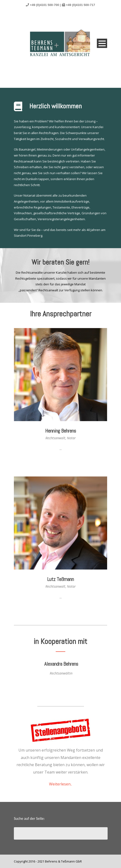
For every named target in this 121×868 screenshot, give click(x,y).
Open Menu (102, 43)
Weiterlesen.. (60, 784)
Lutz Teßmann (60, 579)
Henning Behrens (61, 431)
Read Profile (60, 459)
